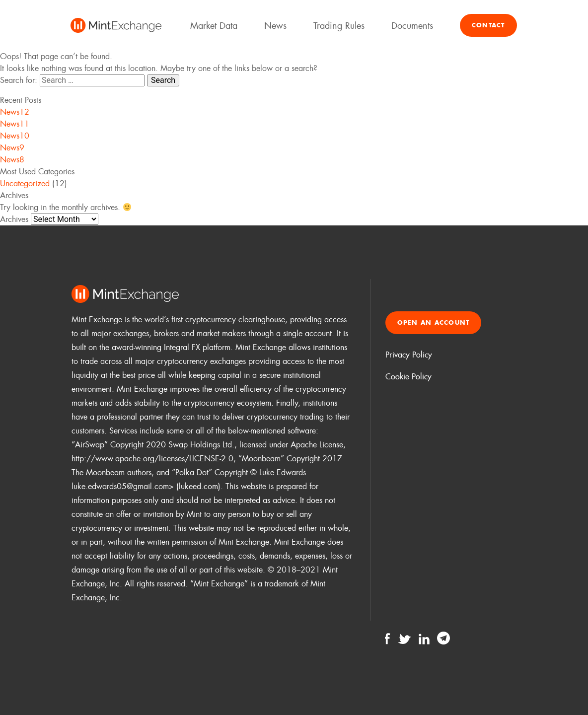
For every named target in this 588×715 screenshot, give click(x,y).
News (275, 26)
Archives (14, 219)
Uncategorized (25, 183)
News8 (12, 160)
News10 (15, 136)
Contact (488, 25)
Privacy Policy (409, 355)
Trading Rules (339, 26)
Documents (412, 26)
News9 (12, 148)
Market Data (214, 26)
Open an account (434, 322)
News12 (15, 112)
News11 (15, 124)
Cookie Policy (408, 377)
